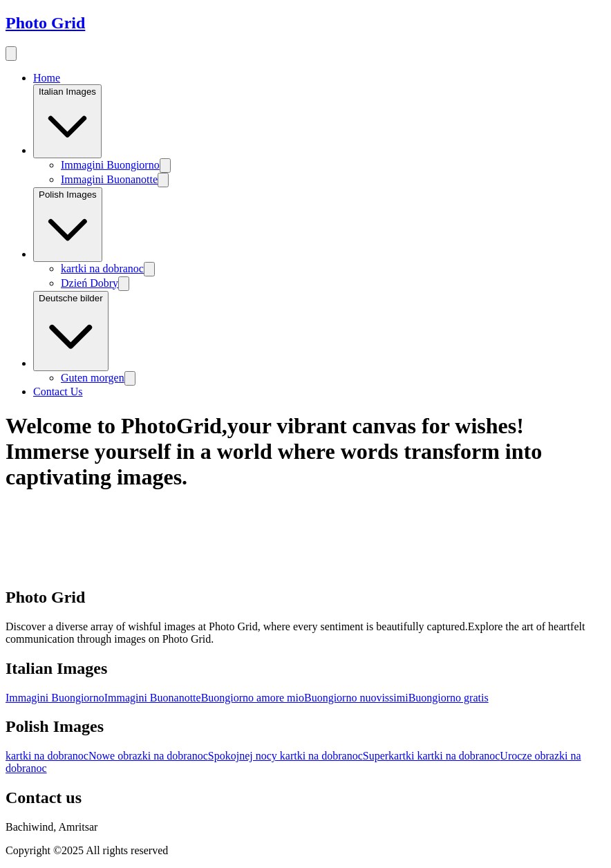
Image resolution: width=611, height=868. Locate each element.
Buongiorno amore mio (253, 698)
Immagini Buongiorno (110, 165)
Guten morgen (93, 378)
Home (47, 78)
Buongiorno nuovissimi (356, 698)
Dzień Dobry (90, 283)
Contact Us (58, 391)
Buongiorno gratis (449, 698)
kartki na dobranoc (102, 268)
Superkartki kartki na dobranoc (432, 756)
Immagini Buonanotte (109, 179)
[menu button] (11, 54)
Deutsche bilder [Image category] (71, 331)
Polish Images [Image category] (68, 225)
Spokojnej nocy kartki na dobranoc (285, 756)
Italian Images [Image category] (67, 121)
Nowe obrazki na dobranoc (148, 756)
